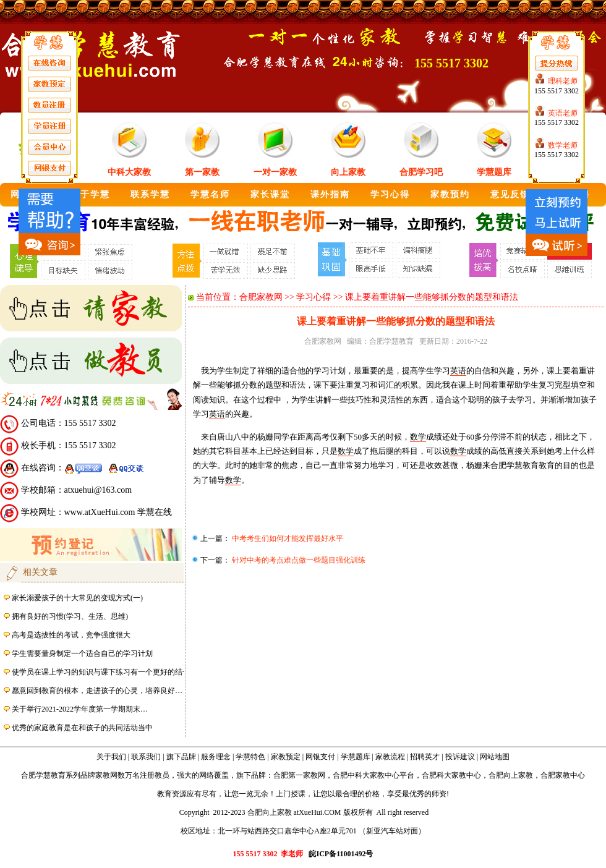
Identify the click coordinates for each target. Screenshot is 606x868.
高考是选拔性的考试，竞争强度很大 (71, 635)
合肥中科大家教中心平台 (373, 775)
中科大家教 (129, 172)
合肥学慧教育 (391, 341)
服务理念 (216, 757)
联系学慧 (150, 194)
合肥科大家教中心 (451, 775)
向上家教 (348, 172)
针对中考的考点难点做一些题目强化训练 (298, 560)
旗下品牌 (181, 757)
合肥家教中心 (563, 775)
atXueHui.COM (318, 812)
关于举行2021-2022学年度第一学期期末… (80, 709)
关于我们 (111, 757)
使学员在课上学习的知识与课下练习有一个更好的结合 (101, 672)
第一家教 (202, 172)
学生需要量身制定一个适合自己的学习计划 (82, 653)
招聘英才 (425, 757)
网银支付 (320, 757)
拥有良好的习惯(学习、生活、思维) (70, 616)
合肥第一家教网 (299, 775)
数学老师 (563, 145)
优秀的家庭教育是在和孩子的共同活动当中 (82, 728)
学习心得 (390, 194)
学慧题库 (494, 172)
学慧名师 (210, 194)
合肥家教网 (261, 297)
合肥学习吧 (421, 172)
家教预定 (286, 757)
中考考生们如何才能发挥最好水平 (287, 538)
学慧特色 (250, 757)
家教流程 (390, 757)
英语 (458, 371)
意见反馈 (510, 194)
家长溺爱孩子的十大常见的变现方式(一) (77, 598)
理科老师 (563, 81)
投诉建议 (460, 757)
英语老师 (563, 113)
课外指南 (330, 194)
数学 (418, 437)
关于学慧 (90, 194)
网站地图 (495, 757)
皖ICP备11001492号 (341, 854)
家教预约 (450, 194)
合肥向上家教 (511, 775)
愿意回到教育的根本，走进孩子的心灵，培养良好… (97, 691)
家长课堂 (270, 194)
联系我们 (146, 757)
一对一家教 (275, 172)
